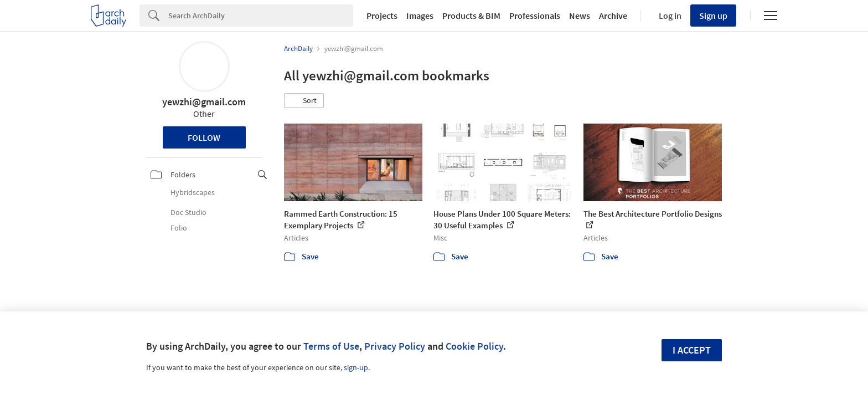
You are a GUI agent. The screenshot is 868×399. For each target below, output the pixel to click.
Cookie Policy (474, 346)
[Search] (261, 16)
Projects (382, 16)
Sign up (713, 16)
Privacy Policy (395, 346)
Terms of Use (331, 346)
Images (420, 16)
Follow (204, 137)
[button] (304, 101)
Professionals (535, 16)
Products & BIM (471, 16)
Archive (613, 16)
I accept (692, 350)
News (580, 16)
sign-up (356, 367)
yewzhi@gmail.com (204, 102)
